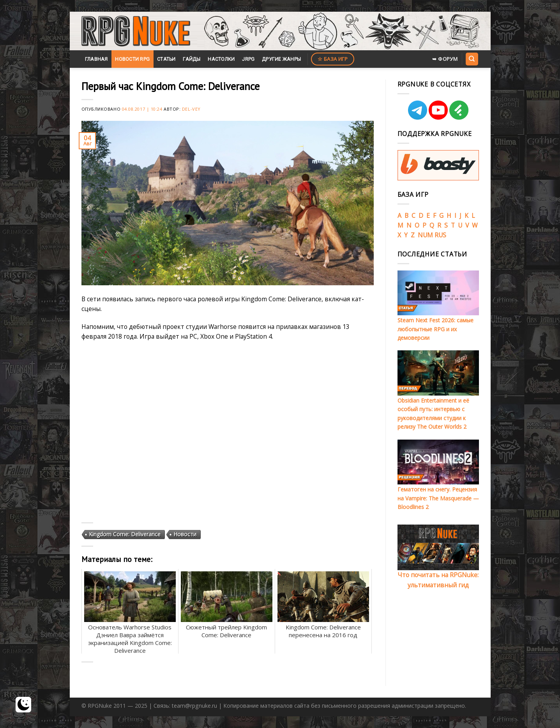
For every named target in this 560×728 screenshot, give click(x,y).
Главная (96, 59)
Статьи (166, 59)
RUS (440, 235)
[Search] (472, 59)
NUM (425, 235)
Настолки (221, 59)
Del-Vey (191, 109)
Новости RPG (132, 59)
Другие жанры (281, 59)
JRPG (248, 59)
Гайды (192, 59)
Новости (185, 534)
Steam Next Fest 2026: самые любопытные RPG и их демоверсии (435, 329)
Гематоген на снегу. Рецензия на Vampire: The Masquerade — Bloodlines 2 (438, 498)
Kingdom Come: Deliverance (125, 534)
